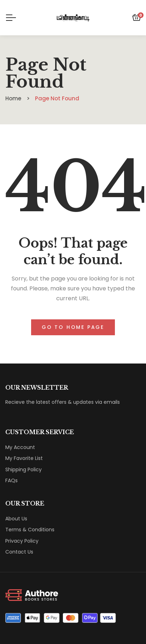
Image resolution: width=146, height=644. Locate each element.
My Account (20, 447)
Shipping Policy (24, 469)
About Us (16, 519)
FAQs (11, 480)
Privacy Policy (22, 541)
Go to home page (73, 327)
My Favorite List (24, 458)
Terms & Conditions (30, 530)
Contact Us (19, 552)
